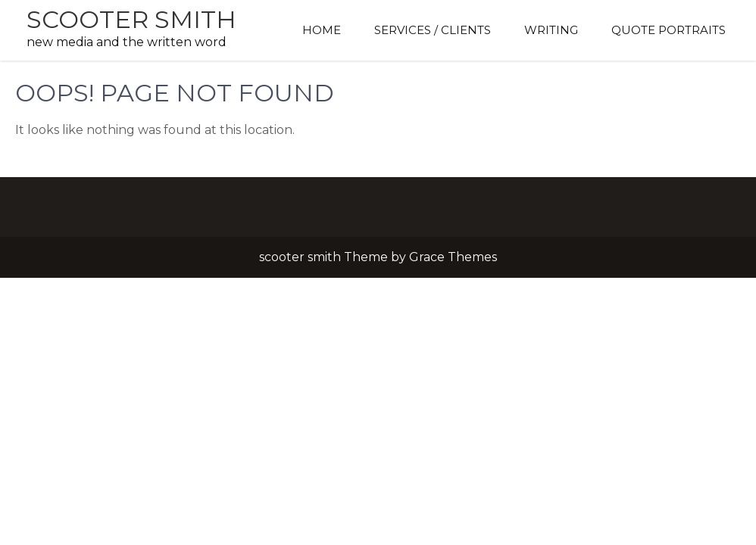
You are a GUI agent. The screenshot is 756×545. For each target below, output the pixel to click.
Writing (551, 30)
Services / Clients (433, 30)
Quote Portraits (669, 30)
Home (322, 30)
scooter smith (131, 19)
